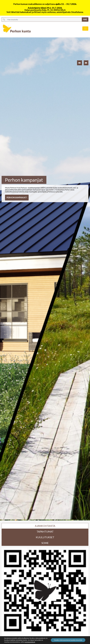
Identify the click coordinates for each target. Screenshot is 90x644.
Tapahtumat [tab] (45, 532)
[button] (80, 63)
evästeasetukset (30, 642)
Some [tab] (45, 543)
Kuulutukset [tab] (45, 537)
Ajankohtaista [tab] (45, 526)
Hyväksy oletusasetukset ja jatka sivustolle (68, 640)
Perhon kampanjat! (17, 198)
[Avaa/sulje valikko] (85, 29)
